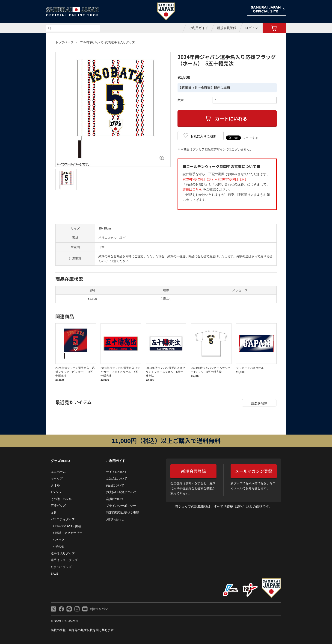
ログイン (252, 28)
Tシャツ (56, 492)
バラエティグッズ (63, 519)
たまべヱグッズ (61, 567)
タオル (55, 485)
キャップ (57, 478)
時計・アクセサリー (69, 533)
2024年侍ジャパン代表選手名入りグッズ (108, 42)
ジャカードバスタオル (250, 368)
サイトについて (117, 472)
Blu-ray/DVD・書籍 (68, 526)
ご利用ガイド (199, 28)
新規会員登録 (227, 28)
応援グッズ (58, 506)
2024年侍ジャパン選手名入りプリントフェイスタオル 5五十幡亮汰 (165, 372)
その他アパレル (61, 499)
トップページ (64, 42)
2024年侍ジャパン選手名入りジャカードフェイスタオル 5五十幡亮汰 (120, 372)
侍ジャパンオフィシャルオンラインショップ (72, 12)
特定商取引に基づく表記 (123, 513)
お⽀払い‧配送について (121, 492)
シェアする (250, 138)
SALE (55, 574)
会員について (115, 499)
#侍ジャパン (99, 609)
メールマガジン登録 (254, 471)
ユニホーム (58, 472)
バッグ (60, 540)
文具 (54, 513)
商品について (115, 485)
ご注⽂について (117, 478)
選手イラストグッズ (64, 560)
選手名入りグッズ (63, 553)
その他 (60, 546)
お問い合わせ (115, 519)
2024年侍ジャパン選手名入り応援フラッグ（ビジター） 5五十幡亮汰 (75, 372)
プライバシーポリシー (121, 506)
